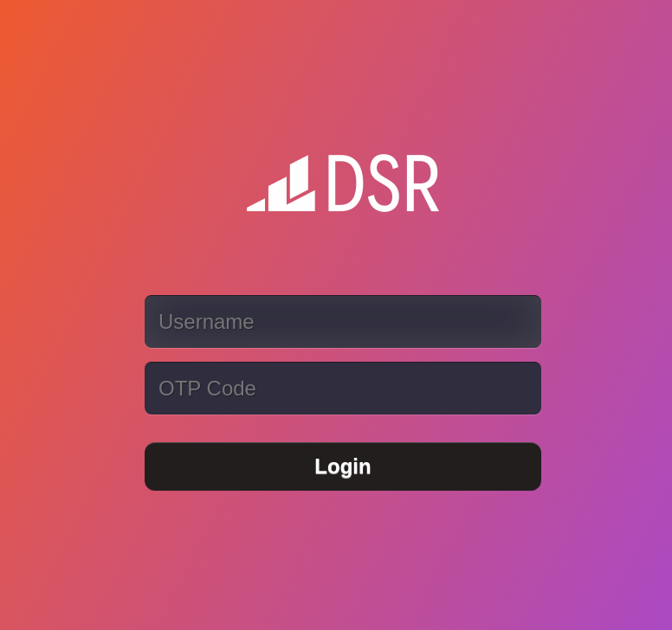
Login (342, 466)
